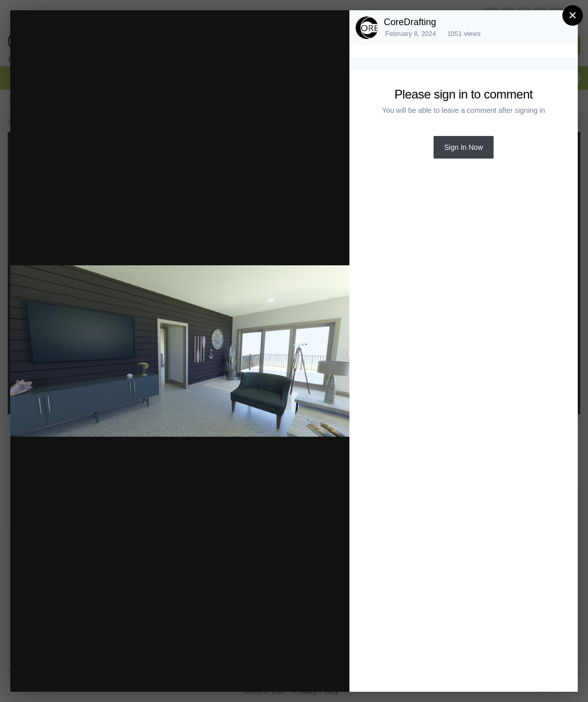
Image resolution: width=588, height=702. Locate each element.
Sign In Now (464, 147)
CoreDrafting (410, 22)
